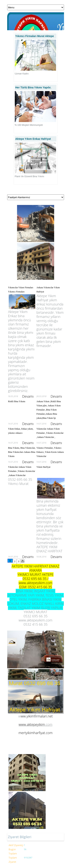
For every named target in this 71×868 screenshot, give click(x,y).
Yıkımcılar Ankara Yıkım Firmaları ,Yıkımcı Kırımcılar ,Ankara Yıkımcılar (22, 471)
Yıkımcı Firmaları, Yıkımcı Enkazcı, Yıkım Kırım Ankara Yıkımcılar (50, 452)
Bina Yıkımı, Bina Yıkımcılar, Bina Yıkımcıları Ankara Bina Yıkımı (22, 452)
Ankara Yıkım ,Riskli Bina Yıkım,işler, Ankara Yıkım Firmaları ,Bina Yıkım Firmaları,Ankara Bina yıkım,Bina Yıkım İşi (49, 410)
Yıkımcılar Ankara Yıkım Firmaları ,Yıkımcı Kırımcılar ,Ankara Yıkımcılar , (50, 433)
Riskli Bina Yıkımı (17, 401)
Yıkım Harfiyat (44, 467)
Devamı (28, 396)
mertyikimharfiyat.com (36, 733)
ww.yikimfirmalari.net (37, 716)
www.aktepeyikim (32, 724)
